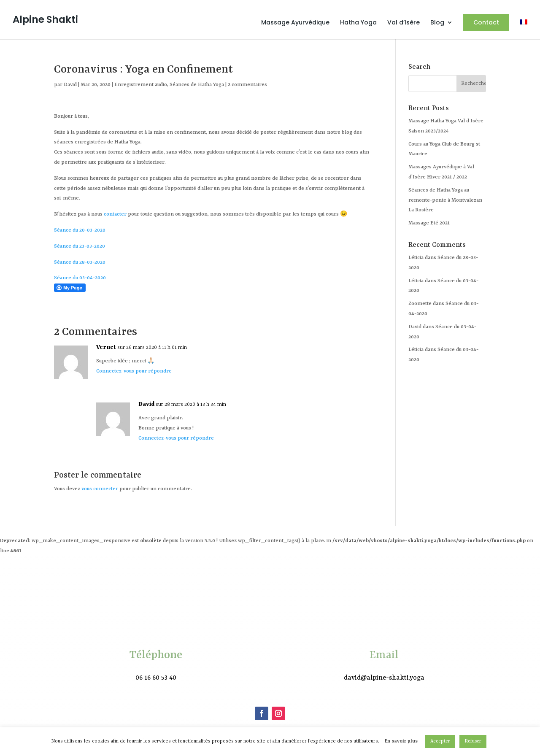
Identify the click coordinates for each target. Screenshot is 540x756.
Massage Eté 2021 (429, 223)
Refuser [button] (473, 741)
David (70, 85)
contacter (115, 214)
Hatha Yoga (358, 23)
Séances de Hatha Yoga (197, 85)
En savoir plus (401, 741)
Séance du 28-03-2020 (80, 262)
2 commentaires (247, 85)
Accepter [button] (440, 741)
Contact (486, 22)
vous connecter (100, 489)
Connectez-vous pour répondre (134, 371)
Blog (437, 23)
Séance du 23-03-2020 (80, 246)
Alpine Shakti (45, 20)
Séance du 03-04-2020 (80, 278)
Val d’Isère (404, 23)
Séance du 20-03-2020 (80, 230)
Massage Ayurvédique (295, 23)
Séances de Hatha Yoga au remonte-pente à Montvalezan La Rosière (445, 200)
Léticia (416, 350)
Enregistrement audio (141, 85)
